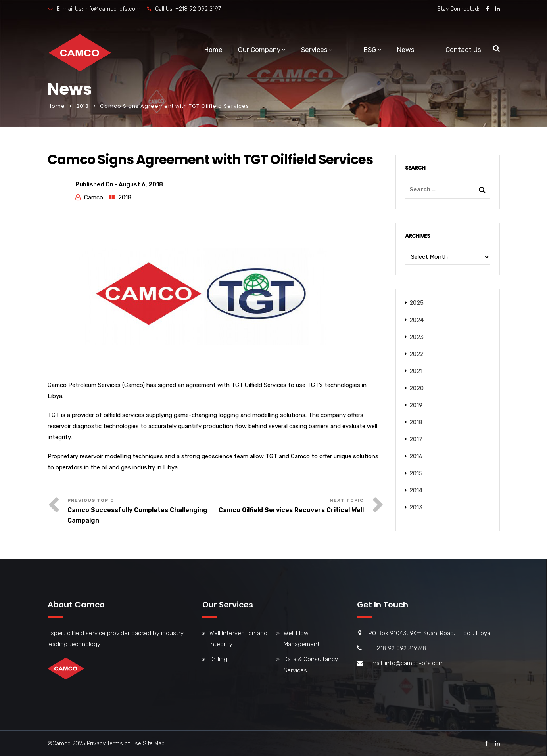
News (406, 50)
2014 (416, 490)
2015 (416, 473)
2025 (416, 303)
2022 (416, 354)
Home (213, 50)
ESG (370, 50)
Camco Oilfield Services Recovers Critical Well (291, 510)
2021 (416, 371)
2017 (416, 439)
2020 (416, 388)
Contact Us (463, 50)
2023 (416, 337)
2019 (416, 405)
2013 (416, 507)
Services (314, 50)
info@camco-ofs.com (112, 9)
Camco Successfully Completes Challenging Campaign (137, 515)
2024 (416, 320)
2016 (416, 456)
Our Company (259, 50)
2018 (83, 106)
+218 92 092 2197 (198, 9)
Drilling (218, 659)
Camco (94, 197)
